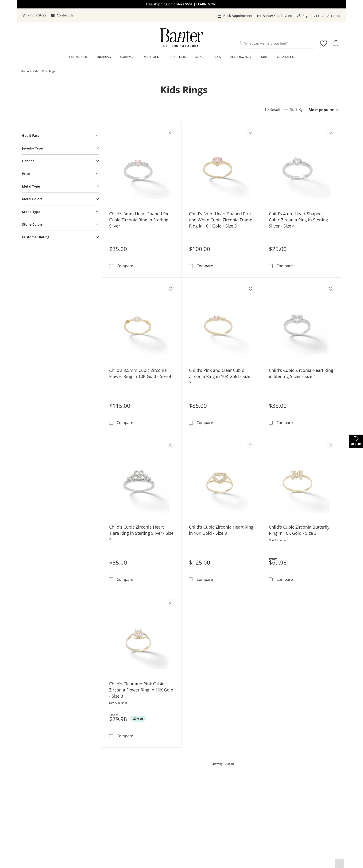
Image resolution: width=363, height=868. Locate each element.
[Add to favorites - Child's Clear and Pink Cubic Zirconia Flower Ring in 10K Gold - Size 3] (170, 602)
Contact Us (65, 15)
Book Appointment (238, 16)
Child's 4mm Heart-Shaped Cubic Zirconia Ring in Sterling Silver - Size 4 (298, 220)
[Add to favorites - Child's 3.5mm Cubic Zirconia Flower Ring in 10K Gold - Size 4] (170, 288)
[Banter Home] (181, 38)
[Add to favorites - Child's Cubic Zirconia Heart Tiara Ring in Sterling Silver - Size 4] (170, 445)
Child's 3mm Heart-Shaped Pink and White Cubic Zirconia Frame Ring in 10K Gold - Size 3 (221, 220)
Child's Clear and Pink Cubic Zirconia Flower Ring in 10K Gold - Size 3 (141, 690)
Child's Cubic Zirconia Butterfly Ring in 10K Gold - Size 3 (299, 530)
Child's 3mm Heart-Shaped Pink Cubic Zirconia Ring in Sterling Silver (140, 220)
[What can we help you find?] (274, 43)
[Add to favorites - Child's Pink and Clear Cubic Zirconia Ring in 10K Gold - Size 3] (250, 288)
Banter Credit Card (278, 16)
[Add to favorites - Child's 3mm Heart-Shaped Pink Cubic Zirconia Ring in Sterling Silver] (170, 132)
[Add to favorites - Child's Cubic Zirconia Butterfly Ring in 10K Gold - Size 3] (330, 445)
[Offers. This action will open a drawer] (356, 441)
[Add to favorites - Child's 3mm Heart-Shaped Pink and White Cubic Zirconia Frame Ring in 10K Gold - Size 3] (250, 132)
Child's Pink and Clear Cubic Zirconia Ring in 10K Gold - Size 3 (220, 376)
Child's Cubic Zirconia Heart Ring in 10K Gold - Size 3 (221, 530)
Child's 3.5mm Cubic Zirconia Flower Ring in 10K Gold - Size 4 (140, 373)
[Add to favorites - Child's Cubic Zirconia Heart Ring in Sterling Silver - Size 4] (330, 288)
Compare (125, 266)
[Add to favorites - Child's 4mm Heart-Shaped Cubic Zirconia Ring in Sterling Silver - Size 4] (330, 132)
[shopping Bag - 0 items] (336, 43)
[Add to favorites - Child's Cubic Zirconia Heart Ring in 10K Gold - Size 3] (250, 445)
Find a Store (37, 15)
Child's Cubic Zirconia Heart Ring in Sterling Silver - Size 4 (301, 373)
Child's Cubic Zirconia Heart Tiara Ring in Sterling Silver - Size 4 (141, 533)
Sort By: (297, 110)
